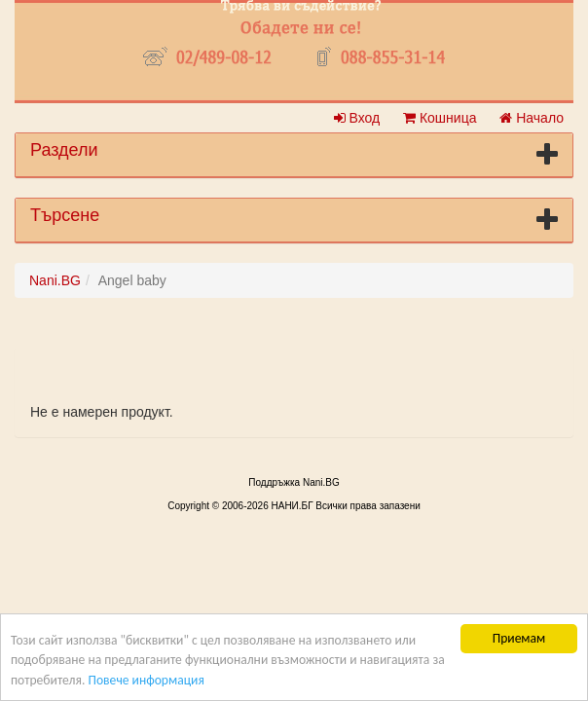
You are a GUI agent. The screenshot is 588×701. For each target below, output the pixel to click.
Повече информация (146, 680)
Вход (357, 118)
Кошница (440, 118)
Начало (532, 118)
